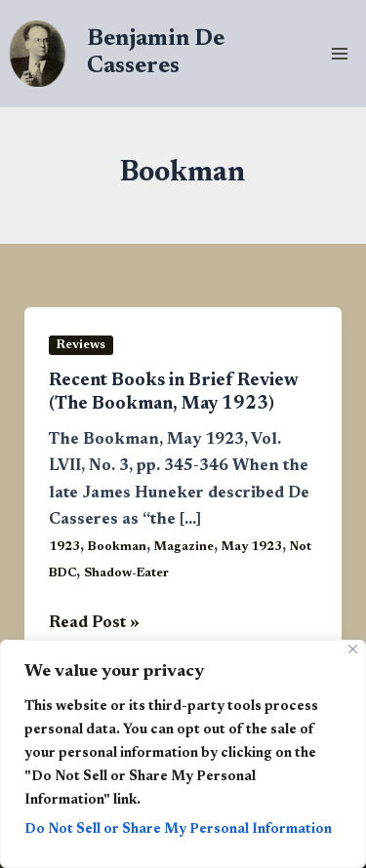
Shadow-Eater (126, 573)
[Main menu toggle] (339, 54)
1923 (64, 547)
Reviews (81, 345)
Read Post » (94, 624)
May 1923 (252, 547)
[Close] (353, 649)
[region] (183, 754)
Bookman (117, 547)
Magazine (184, 547)
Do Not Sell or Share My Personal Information (178, 830)
